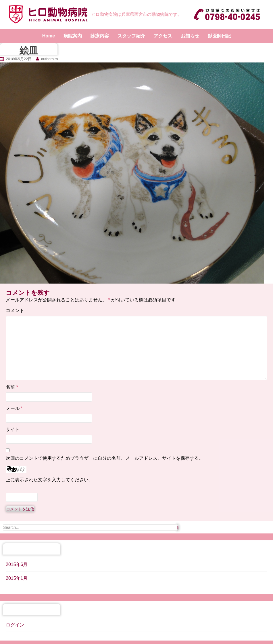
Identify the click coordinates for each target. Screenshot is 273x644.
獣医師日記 (219, 36)
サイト (13, 429)
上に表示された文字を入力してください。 (49, 480)
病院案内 (73, 36)
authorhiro (50, 59)
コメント (15, 310)
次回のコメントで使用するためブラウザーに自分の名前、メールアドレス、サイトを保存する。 (105, 458)
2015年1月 (17, 578)
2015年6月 (17, 564)
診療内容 (100, 36)
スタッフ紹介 (131, 36)
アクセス (163, 36)
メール (14, 408)
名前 (12, 387)
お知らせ (190, 36)
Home (49, 36)
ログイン (15, 625)
